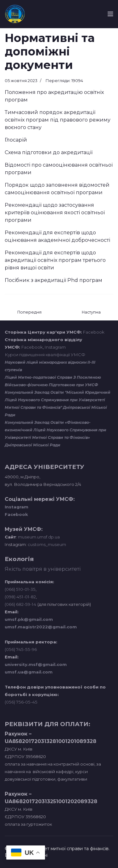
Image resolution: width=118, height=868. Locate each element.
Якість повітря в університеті (43, 569)
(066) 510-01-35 (20, 589)
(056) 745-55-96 (21, 649)
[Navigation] (110, 14)
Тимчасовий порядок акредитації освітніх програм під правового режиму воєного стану (58, 120)
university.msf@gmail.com (36, 664)
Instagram (55, 347)
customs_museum (47, 544)
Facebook (94, 332)
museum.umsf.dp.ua (38, 537)
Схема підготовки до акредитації (49, 152)
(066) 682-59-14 (20, 604)
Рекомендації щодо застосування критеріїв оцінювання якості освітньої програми (55, 213)
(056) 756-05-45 (21, 702)
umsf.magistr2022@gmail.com (41, 627)
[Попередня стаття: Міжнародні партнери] (29, 312)
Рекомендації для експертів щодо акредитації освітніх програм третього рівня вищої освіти (55, 260)
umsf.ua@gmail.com (29, 672)
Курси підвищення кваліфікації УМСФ (45, 355)
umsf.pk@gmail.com (29, 619)
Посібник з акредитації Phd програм (53, 280)
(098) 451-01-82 (20, 597)
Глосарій (16, 140)
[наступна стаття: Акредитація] (91, 312)
